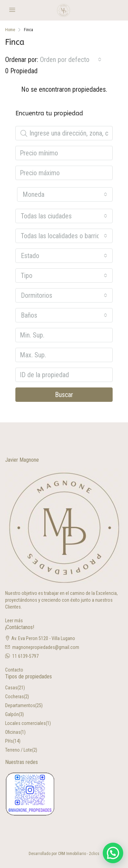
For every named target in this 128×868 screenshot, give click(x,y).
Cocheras (15, 697)
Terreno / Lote (19, 750)
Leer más (14, 621)
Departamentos (20, 705)
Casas (11, 688)
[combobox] (71, 60)
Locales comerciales (25, 723)
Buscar (64, 395)
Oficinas (13, 732)
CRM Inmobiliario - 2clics (79, 854)
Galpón (12, 714)
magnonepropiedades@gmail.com (46, 647)
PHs (9, 741)
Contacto (14, 670)
